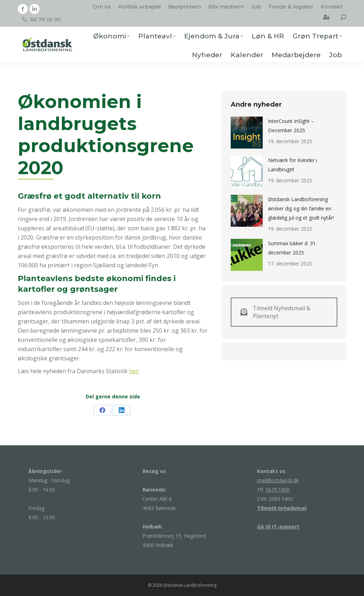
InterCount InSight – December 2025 (291, 126)
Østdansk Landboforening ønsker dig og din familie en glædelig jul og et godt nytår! (301, 208)
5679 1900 (278, 490)
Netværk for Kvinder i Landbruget (293, 165)
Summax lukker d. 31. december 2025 (292, 248)
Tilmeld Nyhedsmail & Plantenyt (275, 312)
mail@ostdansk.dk (278, 480)
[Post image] (247, 133)
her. (134, 371)
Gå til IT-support (278, 527)
